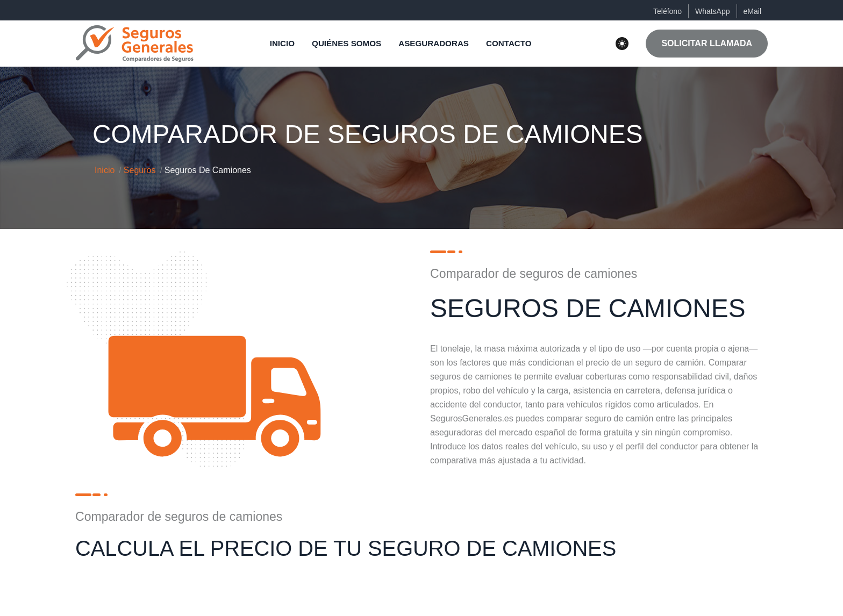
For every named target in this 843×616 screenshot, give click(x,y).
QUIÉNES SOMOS (347, 43)
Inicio (105, 170)
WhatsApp (713, 11)
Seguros (140, 170)
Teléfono (667, 11)
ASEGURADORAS (434, 43)
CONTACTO (509, 43)
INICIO (282, 43)
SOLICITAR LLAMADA (707, 43)
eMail (752, 11)
